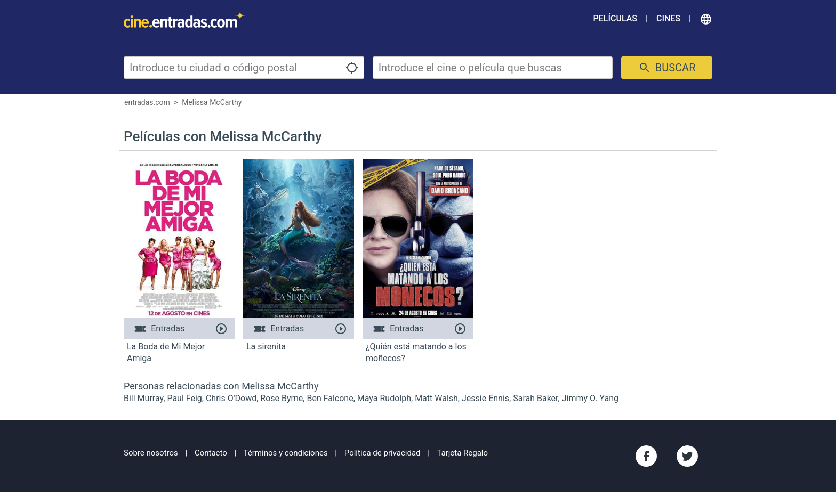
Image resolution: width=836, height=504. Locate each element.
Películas (615, 18)
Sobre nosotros (151, 453)
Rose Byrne (282, 398)
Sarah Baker (535, 398)
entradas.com (147, 102)
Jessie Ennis (485, 398)
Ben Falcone (330, 398)
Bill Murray (143, 398)
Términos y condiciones (286, 453)
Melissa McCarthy (212, 102)
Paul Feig (184, 398)
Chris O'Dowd (231, 398)
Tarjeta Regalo (462, 453)
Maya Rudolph (384, 398)
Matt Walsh (436, 398)
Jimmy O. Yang (590, 398)
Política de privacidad (383, 453)
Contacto (211, 453)
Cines (668, 18)
